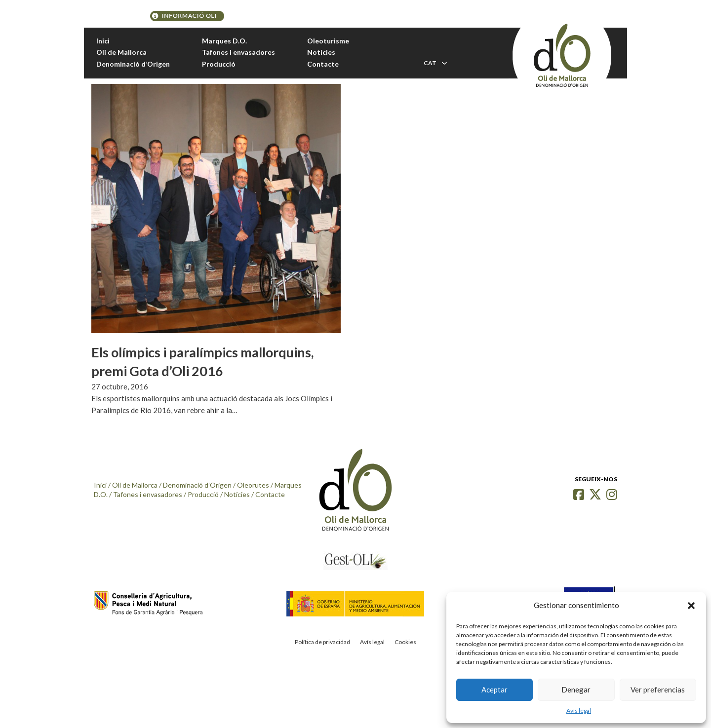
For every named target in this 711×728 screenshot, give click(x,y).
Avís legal (579, 710)
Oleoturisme (328, 41)
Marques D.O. (224, 41)
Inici (103, 41)
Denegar (576, 690)
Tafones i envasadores (238, 52)
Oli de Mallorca (121, 52)
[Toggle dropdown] (444, 63)
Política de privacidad (322, 642)
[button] (691, 606)
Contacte (323, 64)
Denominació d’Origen (133, 64)
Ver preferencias (658, 690)
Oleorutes (253, 485)
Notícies (321, 52)
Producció (219, 64)
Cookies (405, 642)
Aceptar (494, 690)
